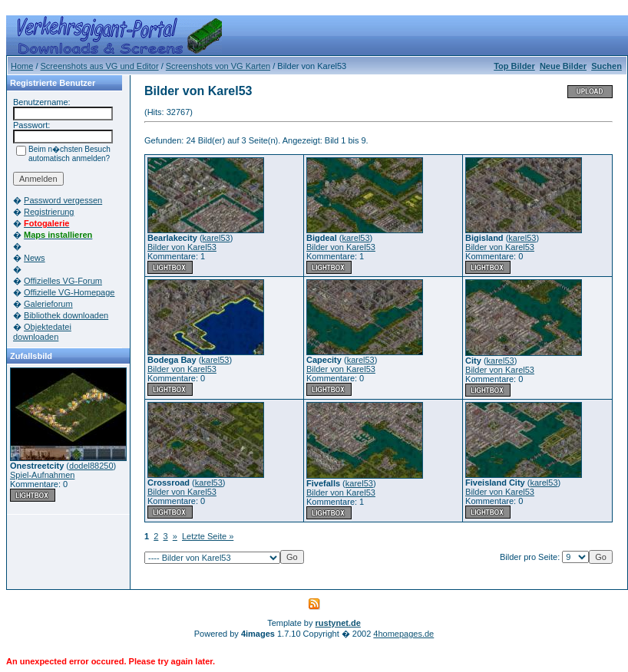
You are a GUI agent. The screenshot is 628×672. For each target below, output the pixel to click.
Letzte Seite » (208, 536)
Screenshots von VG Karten (218, 66)
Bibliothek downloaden (66, 315)
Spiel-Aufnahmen (42, 475)
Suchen (607, 66)
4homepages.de (403, 634)
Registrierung (49, 212)
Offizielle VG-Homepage (69, 292)
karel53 (216, 238)
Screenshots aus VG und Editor (100, 66)
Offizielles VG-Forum (63, 281)
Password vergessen (63, 200)
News (35, 258)
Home (22, 66)
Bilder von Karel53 (182, 247)
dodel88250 (91, 466)
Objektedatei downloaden (42, 332)
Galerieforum (48, 304)
